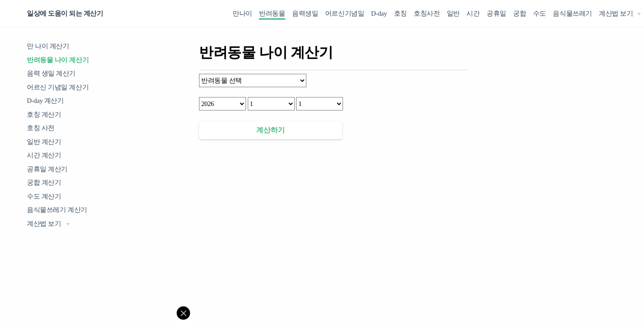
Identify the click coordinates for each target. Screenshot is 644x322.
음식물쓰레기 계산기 (57, 210)
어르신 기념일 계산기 (58, 87)
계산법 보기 (616, 13)
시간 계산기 (44, 155)
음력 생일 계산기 (51, 73)
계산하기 (270, 130)
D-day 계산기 (45, 101)
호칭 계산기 (44, 114)
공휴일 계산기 (47, 169)
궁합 (519, 13)
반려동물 (272, 13)
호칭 (400, 13)
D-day (379, 13)
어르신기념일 (345, 13)
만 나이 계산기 (48, 46)
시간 (473, 13)
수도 (540, 13)
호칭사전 (427, 13)
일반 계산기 (44, 142)
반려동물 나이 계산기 (58, 60)
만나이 (242, 13)
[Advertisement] (271, 164)
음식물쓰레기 (572, 13)
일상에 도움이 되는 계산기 (65, 13)
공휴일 (496, 13)
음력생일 (305, 13)
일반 (453, 13)
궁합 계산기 (44, 182)
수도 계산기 (44, 196)
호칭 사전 (41, 128)
